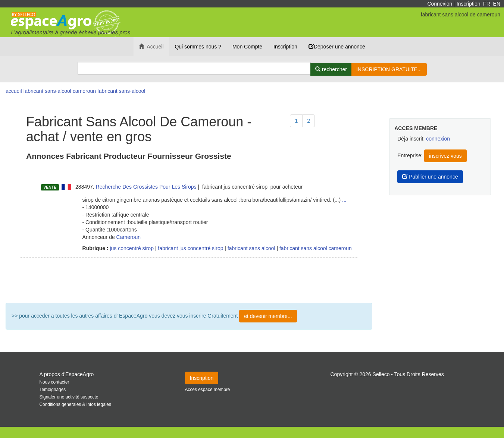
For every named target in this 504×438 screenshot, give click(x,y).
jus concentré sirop (131, 248)
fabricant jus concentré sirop (190, 248)
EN (497, 4)
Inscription (469, 4)
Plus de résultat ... (189, 280)
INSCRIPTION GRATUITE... (389, 69)
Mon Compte (247, 47)
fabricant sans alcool (251, 248)
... (344, 200)
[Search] (194, 68)
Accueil (151, 47)
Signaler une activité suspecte (69, 397)
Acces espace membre (208, 390)
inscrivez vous (445, 156)
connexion (438, 139)
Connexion (440, 4)
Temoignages (53, 390)
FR (487, 4)
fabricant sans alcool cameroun (316, 248)
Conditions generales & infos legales (75, 404)
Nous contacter (54, 382)
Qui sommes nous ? (198, 47)
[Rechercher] (331, 69)
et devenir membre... (268, 316)
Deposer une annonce (337, 47)
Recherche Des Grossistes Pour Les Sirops (146, 187)
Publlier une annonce (430, 177)
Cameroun (129, 237)
